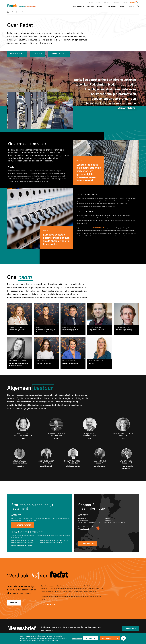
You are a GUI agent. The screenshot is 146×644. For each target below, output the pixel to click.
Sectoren (90, 6)
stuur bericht (88, 544)
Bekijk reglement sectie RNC (22, 543)
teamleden (37, 54)
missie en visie (17, 54)
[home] (24, 6)
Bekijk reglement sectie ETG (22, 540)
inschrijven (130, 628)
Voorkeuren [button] (77, 638)
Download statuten (23, 525)
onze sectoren (99, 228)
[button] (123, 638)
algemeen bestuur (59, 54)
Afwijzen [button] (91, 638)
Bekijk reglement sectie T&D (51, 543)
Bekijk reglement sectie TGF (22, 545)
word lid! (14, 603)
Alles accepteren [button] (110, 638)
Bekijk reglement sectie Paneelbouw (54, 540)
